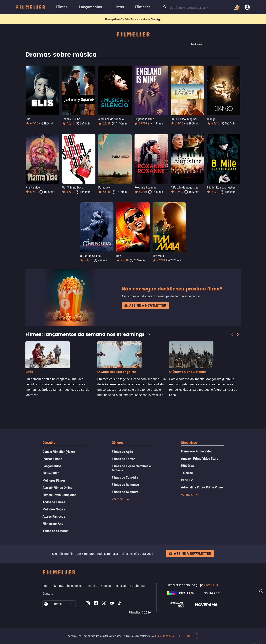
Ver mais (121, 499)
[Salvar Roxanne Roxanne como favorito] (165, 134)
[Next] (238, 335)
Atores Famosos (54, 517)
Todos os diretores (55, 531)
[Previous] (232, 335)
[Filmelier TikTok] (120, 604)
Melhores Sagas (54, 509)
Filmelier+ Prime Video (197, 451)
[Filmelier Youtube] (112, 604)
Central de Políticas (164, 636)
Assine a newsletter (145, 306)
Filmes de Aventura (125, 492)
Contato (48, 593)
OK (189, 636)
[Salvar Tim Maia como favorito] (183, 203)
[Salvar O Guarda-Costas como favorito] (110, 203)
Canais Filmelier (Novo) (59, 452)
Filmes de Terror (123, 459)
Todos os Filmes (54, 502)
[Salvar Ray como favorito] (146, 203)
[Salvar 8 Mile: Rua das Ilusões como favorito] (237, 134)
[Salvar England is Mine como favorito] (165, 66)
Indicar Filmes (52, 459)
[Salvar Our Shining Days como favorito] (92, 134)
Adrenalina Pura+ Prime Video (202, 487)
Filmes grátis (112, 19)
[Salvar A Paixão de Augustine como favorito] (201, 134)
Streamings (189, 443)
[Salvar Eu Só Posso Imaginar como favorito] (201, 66)
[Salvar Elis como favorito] (56, 66)
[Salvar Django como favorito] (237, 66)
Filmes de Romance (125, 485)
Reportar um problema (130, 586)
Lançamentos (52, 466)
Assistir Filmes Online (57, 488)
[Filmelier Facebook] (96, 604)
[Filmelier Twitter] (104, 604)
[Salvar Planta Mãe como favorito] (56, 134)
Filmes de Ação (122, 452)
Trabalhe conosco (71, 586)
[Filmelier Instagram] (88, 604)
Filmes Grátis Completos (59, 495)
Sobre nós (49, 586)
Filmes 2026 (51, 473)
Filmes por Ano (53, 524)
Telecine (187, 473)
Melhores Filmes (54, 481)
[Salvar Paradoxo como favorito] (128, 134)
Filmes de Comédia (125, 478)
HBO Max (187, 466)
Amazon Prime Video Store (200, 459)
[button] (71, 604)
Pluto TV (187, 480)
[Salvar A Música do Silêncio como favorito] (128, 66)
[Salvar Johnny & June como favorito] (92, 66)
